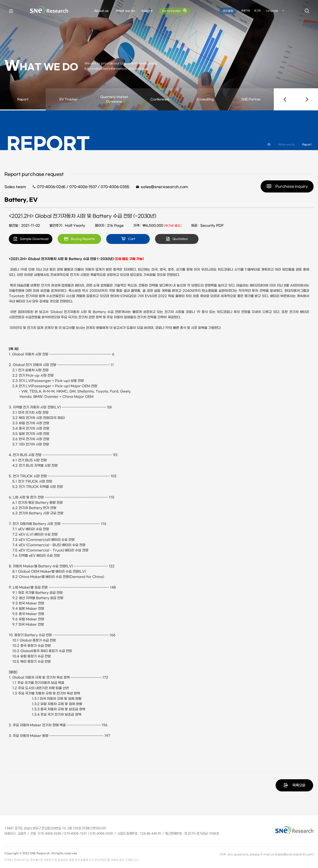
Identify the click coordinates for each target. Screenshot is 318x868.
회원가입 (246, 11)
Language (275, 11)
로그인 (257, 11)
